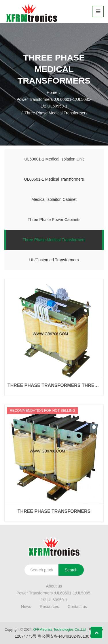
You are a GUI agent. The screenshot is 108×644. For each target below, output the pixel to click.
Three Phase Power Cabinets (54, 220)
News (26, 607)
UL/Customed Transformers (54, 260)
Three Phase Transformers (54, 511)
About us (54, 586)
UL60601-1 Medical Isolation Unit (54, 159)
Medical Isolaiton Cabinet (54, 199)
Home (52, 92)
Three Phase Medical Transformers (54, 240)
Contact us (77, 607)
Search (71, 570)
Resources (49, 607)
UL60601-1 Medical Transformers (54, 179)
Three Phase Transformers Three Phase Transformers (54, 385)
